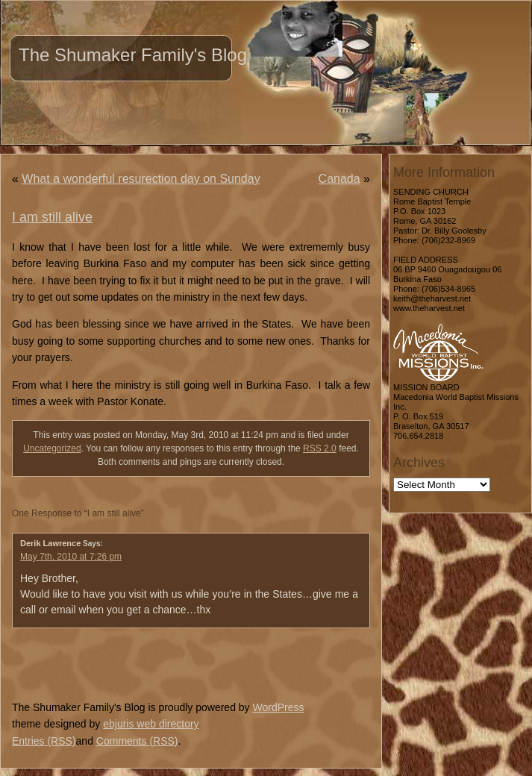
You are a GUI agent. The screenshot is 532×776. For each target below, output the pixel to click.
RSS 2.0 (320, 448)
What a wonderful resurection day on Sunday (141, 179)
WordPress (278, 707)
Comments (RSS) (137, 741)
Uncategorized (52, 448)
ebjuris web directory (151, 724)
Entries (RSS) (44, 741)
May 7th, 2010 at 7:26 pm (71, 557)
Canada (339, 179)
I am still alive (52, 217)
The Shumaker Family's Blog (133, 55)
